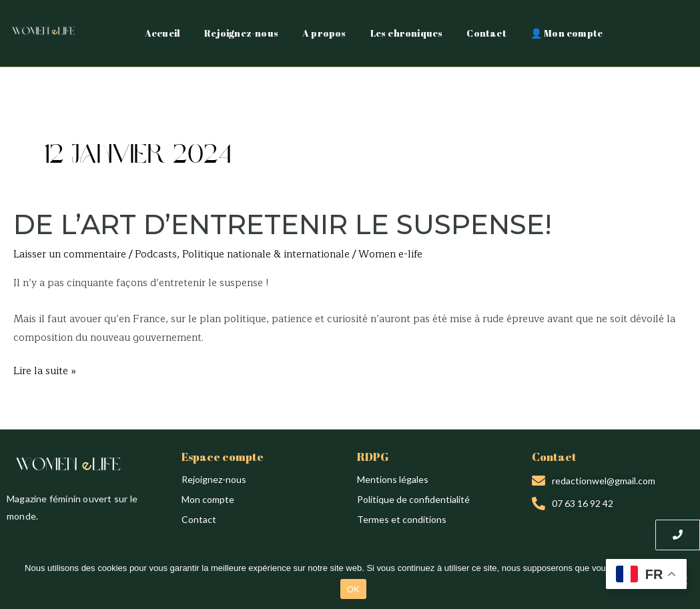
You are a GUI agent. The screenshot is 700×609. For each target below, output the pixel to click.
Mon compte (208, 499)
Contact (486, 33)
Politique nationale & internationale (266, 254)
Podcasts (156, 254)
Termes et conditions (402, 519)
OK (353, 589)
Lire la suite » (45, 371)
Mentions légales (393, 479)
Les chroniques (407, 33)
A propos (324, 33)
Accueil (162, 33)
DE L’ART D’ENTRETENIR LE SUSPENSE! (283, 224)
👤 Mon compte (567, 33)
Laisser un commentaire (70, 254)
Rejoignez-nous (241, 33)
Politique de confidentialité (413, 499)
